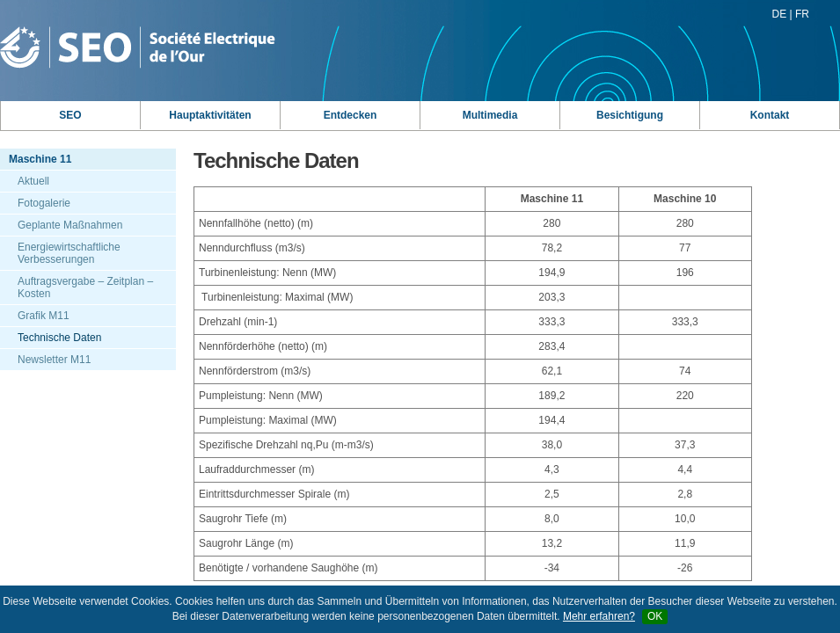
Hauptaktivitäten (210, 115)
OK (655, 616)
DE (780, 14)
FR (802, 14)
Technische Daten (59, 338)
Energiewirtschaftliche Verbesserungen (69, 253)
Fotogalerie (44, 203)
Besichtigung (630, 115)
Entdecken (351, 115)
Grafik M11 (44, 316)
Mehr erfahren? (599, 616)
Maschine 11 (40, 159)
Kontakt (770, 115)
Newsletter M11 (54, 360)
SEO (70, 115)
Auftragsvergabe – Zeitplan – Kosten (85, 287)
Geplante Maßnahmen (70, 225)
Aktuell (33, 181)
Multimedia (490, 115)
